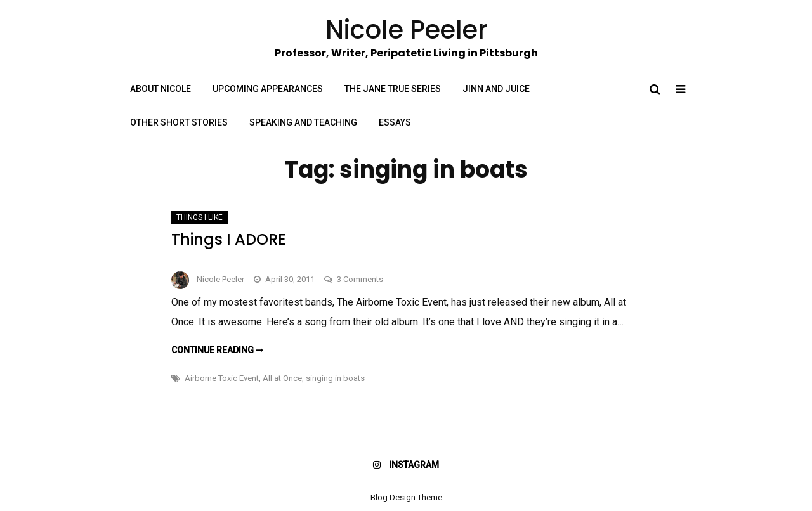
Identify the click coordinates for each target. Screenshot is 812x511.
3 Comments (360, 279)
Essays (395, 122)
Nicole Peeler (220, 279)
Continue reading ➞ (217, 350)
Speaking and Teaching (303, 122)
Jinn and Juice (496, 89)
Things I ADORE (229, 239)
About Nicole (160, 89)
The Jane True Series (393, 89)
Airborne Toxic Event (222, 378)
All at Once (282, 378)
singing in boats (335, 378)
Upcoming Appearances (268, 89)
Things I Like (200, 217)
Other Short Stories (179, 122)
